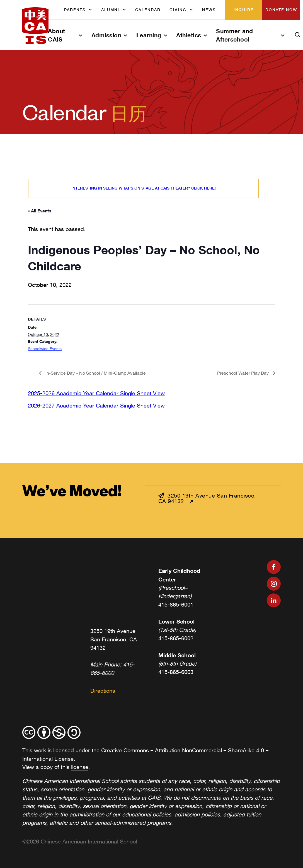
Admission (106, 35)
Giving (178, 10)
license (80, 767)
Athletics (189, 35)
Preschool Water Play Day (243, 373)
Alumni (110, 10)
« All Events (40, 211)
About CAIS (57, 35)
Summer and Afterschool (234, 35)
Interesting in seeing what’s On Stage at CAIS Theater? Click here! (144, 188)
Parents (75, 10)
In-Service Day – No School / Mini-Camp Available (95, 373)
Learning (149, 35)
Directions (103, 691)
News (209, 10)
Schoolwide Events (45, 349)
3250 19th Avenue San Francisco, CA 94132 (207, 498)
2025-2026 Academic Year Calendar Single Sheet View (96, 393)
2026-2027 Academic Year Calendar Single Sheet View (96, 405)
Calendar (148, 10)
